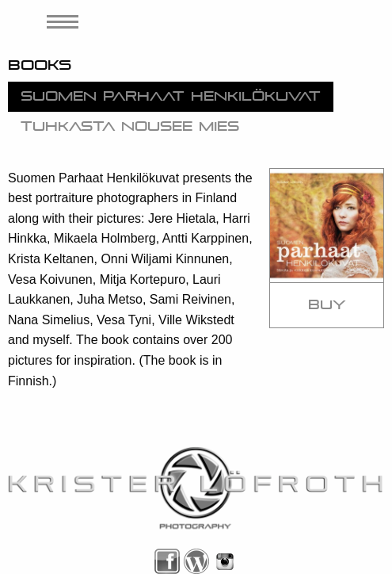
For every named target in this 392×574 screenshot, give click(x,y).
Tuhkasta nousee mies (130, 126)
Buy (327, 305)
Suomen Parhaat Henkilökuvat (171, 96)
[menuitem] (58, 22)
